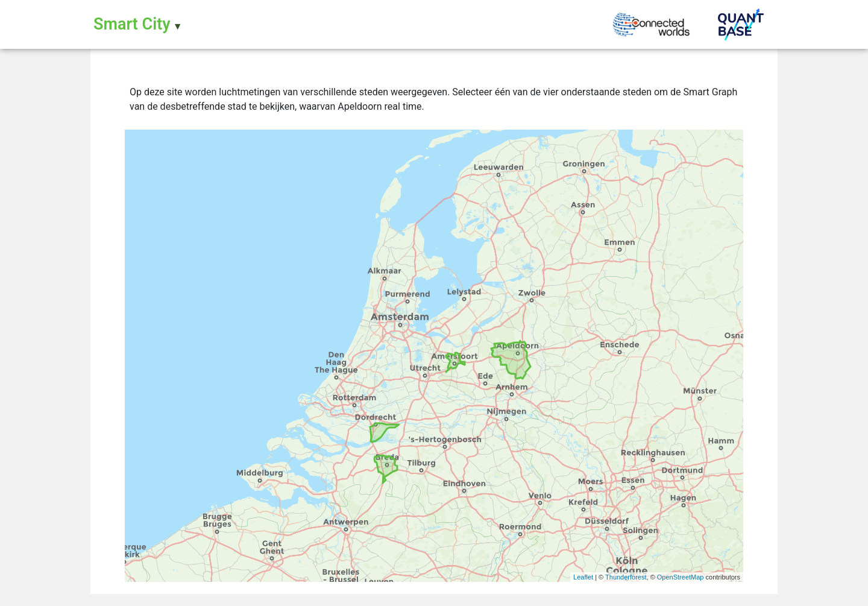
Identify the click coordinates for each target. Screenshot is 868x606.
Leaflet (583, 577)
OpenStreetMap (681, 577)
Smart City (132, 24)
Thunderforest (626, 577)
